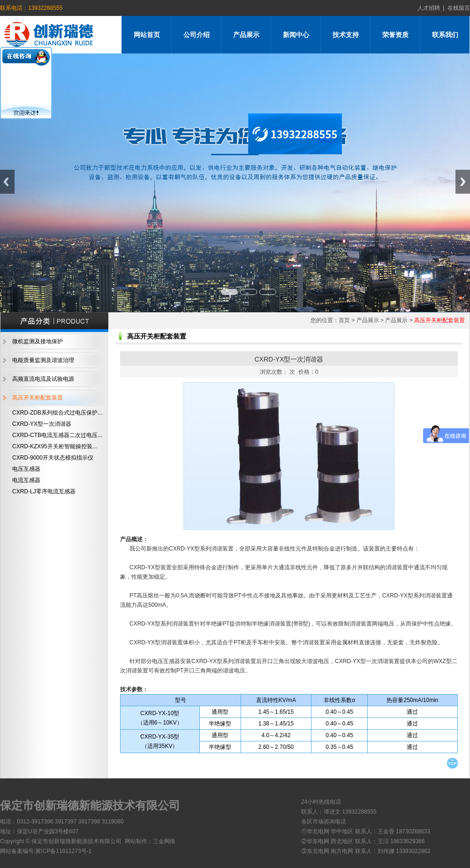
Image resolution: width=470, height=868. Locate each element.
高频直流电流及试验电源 (43, 379)
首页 (344, 320)
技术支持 (346, 35)
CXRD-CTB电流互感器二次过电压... (57, 435)
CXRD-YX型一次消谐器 (42, 424)
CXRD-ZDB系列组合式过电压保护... (57, 413)
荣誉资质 (395, 35)
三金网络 (164, 841)
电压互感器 (26, 469)
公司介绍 (197, 35)
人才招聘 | (431, 8)
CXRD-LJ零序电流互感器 (44, 491)
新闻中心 (296, 35)
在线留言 (457, 8)
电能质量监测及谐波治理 (43, 360)
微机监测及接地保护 (38, 341)
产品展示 (246, 35)
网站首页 (147, 35)
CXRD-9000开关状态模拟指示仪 (53, 458)
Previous (7, 182)
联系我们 (445, 35)
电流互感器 (26, 480)
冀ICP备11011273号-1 (63, 851)
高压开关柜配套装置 (38, 398)
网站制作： (139, 841)
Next (463, 182)
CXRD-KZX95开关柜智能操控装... (55, 446)
